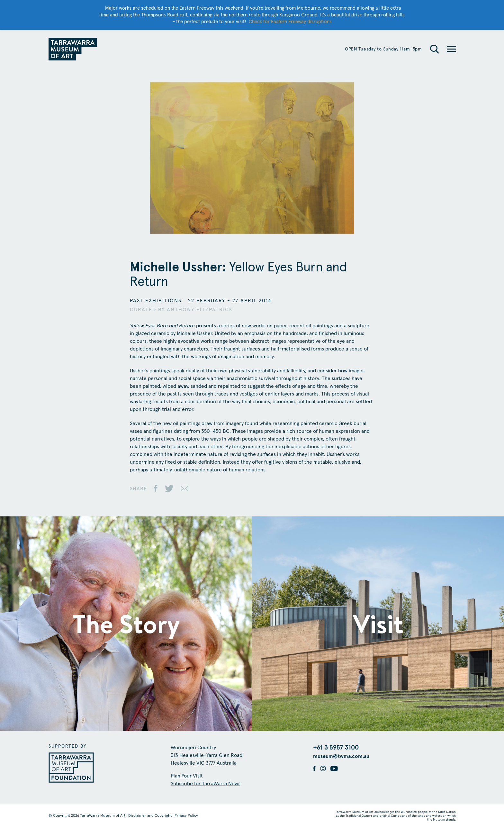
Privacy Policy (186, 816)
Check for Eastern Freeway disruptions (290, 22)
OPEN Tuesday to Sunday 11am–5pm (383, 49)
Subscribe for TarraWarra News (206, 784)
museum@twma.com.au (341, 756)
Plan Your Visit (187, 776)
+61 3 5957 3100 (336, 748)
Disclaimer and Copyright (150, 816)
